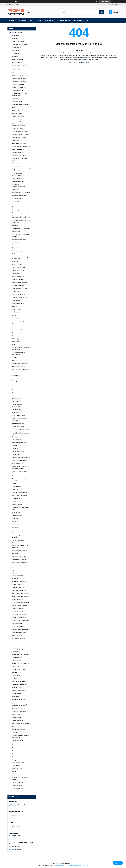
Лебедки (14, 672)
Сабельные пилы (17, 166)
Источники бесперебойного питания (20, 235)
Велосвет (15, 579)
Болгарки (15, 56)
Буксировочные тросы (19, 614)
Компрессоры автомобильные (21, 458)
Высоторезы (16, 521)
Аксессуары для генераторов (21, 251)
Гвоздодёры (16, 402)
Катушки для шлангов (19, 638)
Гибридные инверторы (19, 632)
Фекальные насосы (18, 149)
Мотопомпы (16, 38)
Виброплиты (16, 262)
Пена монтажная (17, 693)
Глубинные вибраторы (19, 712)
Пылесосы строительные (20, 591)
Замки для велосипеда (19, 582)
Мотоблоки (15, 35)
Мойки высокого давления (20, 82)
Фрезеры (15, 107)
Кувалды (15, 306)
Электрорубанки (17, 101)
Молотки (15, 360)
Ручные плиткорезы (18, 751)
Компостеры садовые (19, 271)
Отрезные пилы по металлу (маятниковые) (20, 94)
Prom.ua (72, 864)
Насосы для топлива (18, 681)
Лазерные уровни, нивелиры (21, 210)
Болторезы (15, 372)
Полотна (15, 357)
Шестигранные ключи (18, 730)
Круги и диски (16, 715)
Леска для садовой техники (20, 437)
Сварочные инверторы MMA (21, 104)
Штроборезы (16, 512)
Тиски (14, 396)
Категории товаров (16, 32)
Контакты (49, 20)
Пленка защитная (17, 748)
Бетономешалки (17, 487)
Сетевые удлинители (18, 268)
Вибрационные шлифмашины (21, 146)
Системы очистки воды (19, 556)
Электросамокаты (17, 608)
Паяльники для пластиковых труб (21, 508)
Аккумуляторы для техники (20, 443)
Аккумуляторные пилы (19, 143)
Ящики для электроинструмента (18, 185)
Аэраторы (15, 518)
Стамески (15, 315)
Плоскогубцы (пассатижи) (20, 363)
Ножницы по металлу (18, 294)
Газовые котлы (16, 652)
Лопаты (14, 727)
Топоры (14, 476)
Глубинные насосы (18, 129)
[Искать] (102, 12)
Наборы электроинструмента (21, 596)
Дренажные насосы (18, 181)
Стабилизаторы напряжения (21, 254)
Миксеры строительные (19, 79)
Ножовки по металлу (18, 384)
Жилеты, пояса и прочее (19, 550)
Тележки (14, 484)
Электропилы (16, 98)
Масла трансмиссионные (20, 605)
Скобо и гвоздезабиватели (20, 195)
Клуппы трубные (17, 769)
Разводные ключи (17, 390)
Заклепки (15, 757)
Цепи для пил (16, 760)
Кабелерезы (16, 375)
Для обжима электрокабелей (21, 369)
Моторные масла (17, 687)
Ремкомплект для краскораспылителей (18, 741)
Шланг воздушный (18, 463)
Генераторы (16, 53)
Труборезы (15, 312)
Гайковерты (15, 163)
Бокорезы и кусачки (18, 276)
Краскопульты (16, 110)
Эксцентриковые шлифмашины (17, 175)
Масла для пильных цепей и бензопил (21, 546)
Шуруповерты (16, 62)
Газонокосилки (16, 70)
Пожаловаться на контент (62, 865)
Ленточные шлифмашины (20, 76)
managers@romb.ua (17, 849)
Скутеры (15, 678)
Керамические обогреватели (21, 135)
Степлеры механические (19, 381)
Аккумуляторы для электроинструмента (18, 120)
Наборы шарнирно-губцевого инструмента (21, 349)
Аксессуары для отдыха (19, 496)
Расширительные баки (19, 617)
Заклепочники (16, 318)
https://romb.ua (15, 847)
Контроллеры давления (19, 138)
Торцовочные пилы (18, 116)
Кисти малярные (17, 661)
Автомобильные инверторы (20, 655)
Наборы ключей (17, 330)
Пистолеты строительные (20, 297)
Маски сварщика (17, 455)
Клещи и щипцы (17, 273)
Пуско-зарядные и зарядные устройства (21, 221)
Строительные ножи (18, 324)
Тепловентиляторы (18, 179)
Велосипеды (16, 201)
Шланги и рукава (17, 568)
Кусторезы (15, 449)
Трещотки (15, 333)
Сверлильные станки (18, 415)
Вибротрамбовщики (18, 788)
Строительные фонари (19, 530)
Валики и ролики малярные (20, 664)
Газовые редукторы (18, 649)
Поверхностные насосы (19, 155)
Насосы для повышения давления (19, 159)
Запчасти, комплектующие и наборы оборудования (21, 705)
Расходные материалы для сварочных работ (20, 467)
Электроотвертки (17, 504)
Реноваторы (16, 189)
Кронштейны (16, 667)
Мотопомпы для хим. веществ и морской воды (22, 258)
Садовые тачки (17, 409)
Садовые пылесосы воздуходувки (18, 406)
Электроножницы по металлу (21, 192)
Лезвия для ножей (17, 399)
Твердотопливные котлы (19, 460)
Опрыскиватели (17, 440)
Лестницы (15, 225)
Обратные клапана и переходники (18, 572)
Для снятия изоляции (18, 366)
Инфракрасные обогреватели (21, 132)
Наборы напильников (18, 387)
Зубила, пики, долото (19, 745)
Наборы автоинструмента (20, 524)
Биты (13, 775)
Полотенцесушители (18, 198)
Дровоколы (15, 242)
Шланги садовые (17, 265)
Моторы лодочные (18, 600)
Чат (118, 863)
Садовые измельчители (19, 239)
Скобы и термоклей (18, 766)
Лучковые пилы (17, 342)
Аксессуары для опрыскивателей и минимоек (21, 433)
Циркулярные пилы (18, 41)
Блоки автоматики (18, 248)
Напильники (16, 327)
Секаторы (15, 446)
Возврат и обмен (63, 20)
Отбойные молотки (18, 85)
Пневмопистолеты (17, 611)
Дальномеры (16, 213)
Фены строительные (18, 59)
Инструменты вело (18, 565)
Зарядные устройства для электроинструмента (20, 125)
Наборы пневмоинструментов (21, 629)
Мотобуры (15, 412)
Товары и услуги (26, 20)
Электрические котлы (18, 576)
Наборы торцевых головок (20, 288)
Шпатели (15, 754)
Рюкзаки (14, 393)
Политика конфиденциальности (79, 865)
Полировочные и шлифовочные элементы (22, 480)
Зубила (14, 772)
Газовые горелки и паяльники (21, 228)
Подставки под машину (19, 670)
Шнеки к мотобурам (18, 423)
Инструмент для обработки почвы (20, 778)
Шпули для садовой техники (21, 724)
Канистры (15, 490)
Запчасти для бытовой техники (19, 66)
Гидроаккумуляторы (18, 152)
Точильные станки (17, 626)
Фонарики (15, 553)
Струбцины (15, 291)
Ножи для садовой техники (20, 429)
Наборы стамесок (17, 378)
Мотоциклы (15, 696)
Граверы (15, 501)
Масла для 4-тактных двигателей (19, 542)
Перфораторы (16, 47)
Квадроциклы (16, 675)
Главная (12, 20)
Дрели (14, 73)
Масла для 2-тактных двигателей (19, 537)
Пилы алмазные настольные (21, 602)
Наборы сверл (16, 300)
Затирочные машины (18, 709)
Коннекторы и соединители (20, 562)
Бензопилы (15, 50)
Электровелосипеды (18, 623)
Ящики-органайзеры (18, 285)
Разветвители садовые (19, 763)
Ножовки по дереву (18, 321)
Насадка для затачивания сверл (20, 472)
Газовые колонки (17, 658)
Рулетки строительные (19, 336)
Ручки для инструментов (19, 493)
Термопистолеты (17, 515)
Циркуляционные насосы (20, 204)
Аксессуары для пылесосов (21, 594)
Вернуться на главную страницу (79, 62)
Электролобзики (17, 113)
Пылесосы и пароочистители (21, 533)
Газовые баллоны (17, 499)
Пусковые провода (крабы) (20, 620)
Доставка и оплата (81, 20)
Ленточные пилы (17, 635)
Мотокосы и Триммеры (19, 88)
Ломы (14, 345)
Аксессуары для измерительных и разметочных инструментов (22, 217)
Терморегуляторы (17, 782)
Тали (13, 641)
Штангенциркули (17, 339)
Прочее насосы (17, 585)
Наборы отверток (17, 279)
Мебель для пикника (18, 452)
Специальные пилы (18, 303)
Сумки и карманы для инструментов (19, 353)
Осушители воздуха (18, 588)
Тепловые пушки (17, 207)
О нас (40, 20)
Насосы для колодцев (19, 559)
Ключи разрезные (17, 721)
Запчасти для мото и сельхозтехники (18, 700)
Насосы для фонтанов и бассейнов (19, 645)
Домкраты (15, 527)
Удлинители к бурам (18, 426)
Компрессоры (16, 231)
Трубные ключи (17, 309)
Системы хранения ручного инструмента (20, 736)
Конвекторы (16, 140)
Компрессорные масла (19, 690)
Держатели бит (17, 718)
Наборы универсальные (19, 282)
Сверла (14, 732)
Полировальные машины (20, 44)
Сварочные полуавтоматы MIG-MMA (22, 170)
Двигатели (15, 245)
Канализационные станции (20, 684)
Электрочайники (17, 785)
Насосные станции (18, 91)
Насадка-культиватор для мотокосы (20, 419)
